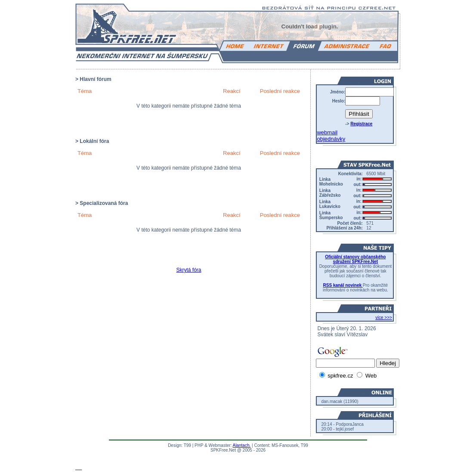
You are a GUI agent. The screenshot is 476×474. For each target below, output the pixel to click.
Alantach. (242, 445)
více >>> (384, 318)
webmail (327, 132)
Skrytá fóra (189, 270)
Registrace (361, 124)
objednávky (331, 139)
